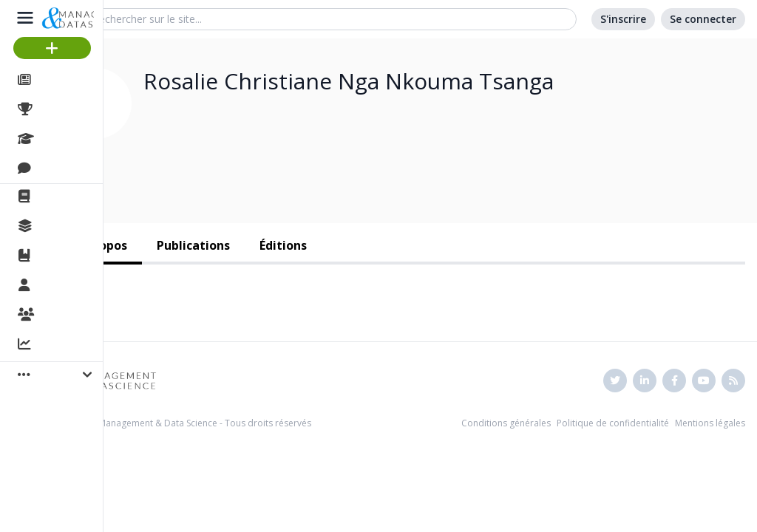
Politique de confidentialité (613, 423)
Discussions (72, 168)
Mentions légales (710, 423)
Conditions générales (506, 423)
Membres (66, 286)
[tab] (193, 247)
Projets (59, 109)
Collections (69, 226)
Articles (60, 80)
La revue (63, 197)
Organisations (79, 316)
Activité (59, 345)
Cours (56, 139)
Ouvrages (66, 256)
